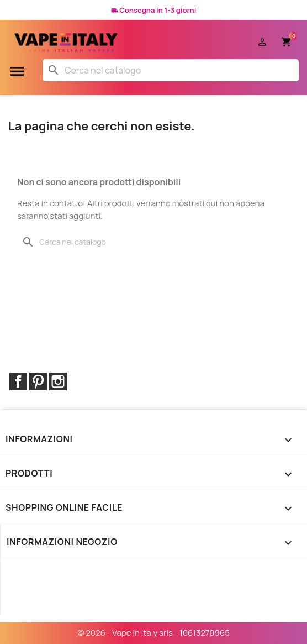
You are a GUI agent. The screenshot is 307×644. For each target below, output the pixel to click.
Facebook (18, 381)
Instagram (58, 381)
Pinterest (38, 381)
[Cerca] (171, 70)
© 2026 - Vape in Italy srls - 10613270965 (153, 633)
